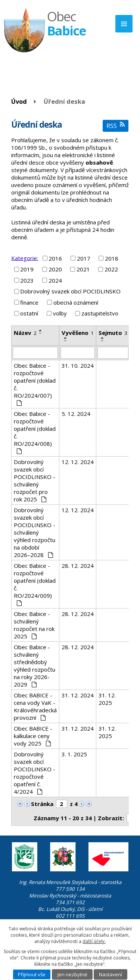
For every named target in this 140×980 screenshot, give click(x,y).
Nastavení (111, 974)
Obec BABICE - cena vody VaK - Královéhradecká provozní (35, 706)
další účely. (94, 941)
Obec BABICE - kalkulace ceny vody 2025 (33, 736)
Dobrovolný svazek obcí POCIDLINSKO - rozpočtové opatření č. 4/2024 (35, 773)
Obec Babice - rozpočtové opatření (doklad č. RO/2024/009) (35, 584)
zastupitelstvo (100, 313)
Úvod (19, 101)
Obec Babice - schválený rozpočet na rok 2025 (34, 625)
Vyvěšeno (78, 333)
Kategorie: (25, 258)
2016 (55, 258)
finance (29, 302)
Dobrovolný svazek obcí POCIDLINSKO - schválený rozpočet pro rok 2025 (35, 480)
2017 (84, 258)
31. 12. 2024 (78, 695)
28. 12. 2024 (78, 566)
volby (60, 313)
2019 (27, 269)
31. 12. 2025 (107, 699)
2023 (27, 280)
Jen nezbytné (72, 974)
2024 (55, 280)
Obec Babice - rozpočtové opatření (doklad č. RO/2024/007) (35, 384)
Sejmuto (113, 333)
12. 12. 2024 (78, 462)
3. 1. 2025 (74, 754)
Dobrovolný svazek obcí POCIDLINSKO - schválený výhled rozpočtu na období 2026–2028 (35, 532)
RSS (116, 126)
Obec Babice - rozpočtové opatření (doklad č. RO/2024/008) (35, 432)
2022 (111, 269)
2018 (112, 258)
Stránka (42, 804)
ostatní (29, 313)
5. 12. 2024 (76, 414)
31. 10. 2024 (78, 365)
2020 (55, 269)
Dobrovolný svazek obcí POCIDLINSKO (70, 291)
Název (25, 333)
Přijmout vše (32, 974)
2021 (83, 269)
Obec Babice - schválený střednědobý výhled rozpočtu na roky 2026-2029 (35, 666)
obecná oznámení (76, 302)
